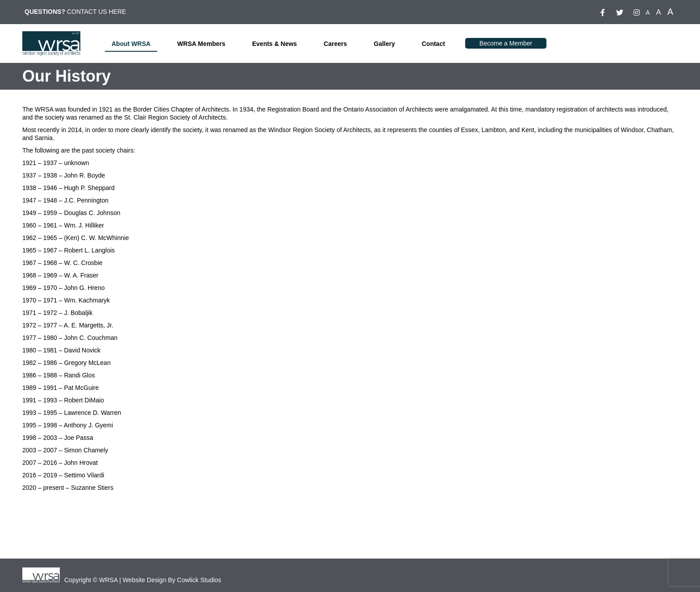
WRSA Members (201, 44)
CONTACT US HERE (97, 12)
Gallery (384, 44)
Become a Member (506, 43)
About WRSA (131, 44)
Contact (433, 44)
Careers (335, 44)
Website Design (145, 580)
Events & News (275, 44)
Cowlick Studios (199, 580)
